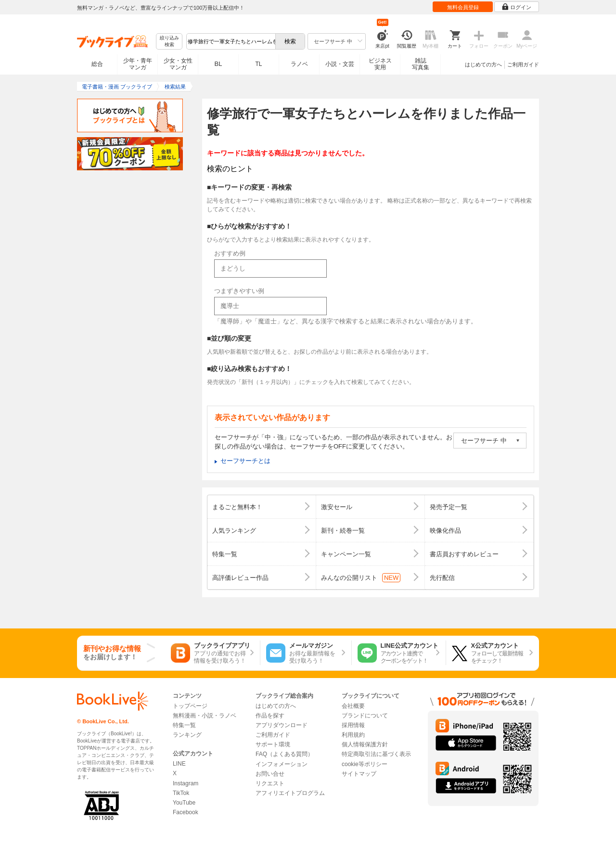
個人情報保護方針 (365, 744)
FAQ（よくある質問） (284, 754)
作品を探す (270, 716)
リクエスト (270, 783)
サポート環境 (273, 744)
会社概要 (353, 706)
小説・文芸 (340, 64)
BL (218, 64)
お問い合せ (270, 774)
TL (258, 64)
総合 (97, 64)
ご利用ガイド (523, 64)
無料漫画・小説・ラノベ (205, 716)
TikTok (181, 793)
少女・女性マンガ (178, 64)
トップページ (190, 706)
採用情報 (353, 725)
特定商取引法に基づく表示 (376, 754)
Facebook (186, 812)
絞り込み (169, 42)
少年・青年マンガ (138, 64)
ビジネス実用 (380, 64)
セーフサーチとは (245, 461)
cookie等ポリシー (365, 764)
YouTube (184, 803)
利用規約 (353, 735)
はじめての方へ (483, 64)
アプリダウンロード (282, 725)
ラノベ (299, 64)
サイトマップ (359, 774)
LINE (179, 764)
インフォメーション (282, 764)
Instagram (186, 783)
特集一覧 (184, 725)
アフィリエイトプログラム (290, 793)
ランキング (187, 735)
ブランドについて (365, 716)
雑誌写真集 (421, 64)
